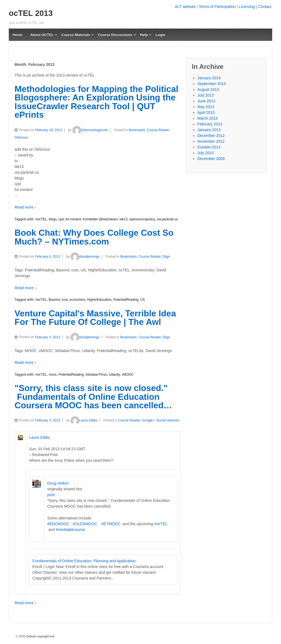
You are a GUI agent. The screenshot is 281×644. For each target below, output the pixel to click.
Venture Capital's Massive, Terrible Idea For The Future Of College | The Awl (95, 318)
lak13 (124, 219)
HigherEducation (99, 300)
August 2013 (208, 89)
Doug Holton (58, 483)
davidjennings (85, 257)
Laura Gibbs (84, 420)
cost (65, 300)
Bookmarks (137, 130)
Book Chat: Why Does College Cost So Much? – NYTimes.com (94, 237)
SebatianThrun (96, 375)
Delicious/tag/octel (90, 130)
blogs (53, 219)
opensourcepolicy (142, 219)
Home (18, 35)
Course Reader (158, 130)
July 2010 (206, 153)
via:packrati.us (167, 219)
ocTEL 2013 (31, 13)
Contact (265, 7)
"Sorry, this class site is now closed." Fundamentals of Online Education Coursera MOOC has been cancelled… (93, 397)
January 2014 (209, 78)
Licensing (247, 7)
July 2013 (206, 95)
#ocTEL (41, 219)
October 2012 (209, 147)
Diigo (166, 257)
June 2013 (206, 101)
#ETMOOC (111, 524)
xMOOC (128, 375)
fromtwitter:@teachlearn (100, 219)
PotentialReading (126, 300)
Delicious (21, 137)
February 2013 (210, 124)
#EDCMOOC (58, 524)
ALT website (185, 7)
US (143, 300)
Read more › (25, 207)
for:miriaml (73, 219)
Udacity (114, 375)
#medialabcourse (70, 530)
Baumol (54, 300)
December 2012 (211, 136)
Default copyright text (40, 636)
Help (144, 35)
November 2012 (211, 141)
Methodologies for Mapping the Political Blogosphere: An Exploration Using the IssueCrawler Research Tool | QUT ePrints (96, 102)
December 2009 (211, 159)
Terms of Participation (217, 7)
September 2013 (212, 84)
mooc (53, 375)
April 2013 (206, 113)
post (51, 495)
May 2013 (206, 107)
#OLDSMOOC (85, 524)
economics (78, 300)
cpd (61, 219)
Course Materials (76, 35)
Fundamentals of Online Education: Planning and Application (84, 561)
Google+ (148, 420)
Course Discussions (115, 35)
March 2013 (207, 118)
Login (160, 35)
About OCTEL (42, 35)
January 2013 (209, 130)
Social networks (168, 420)
